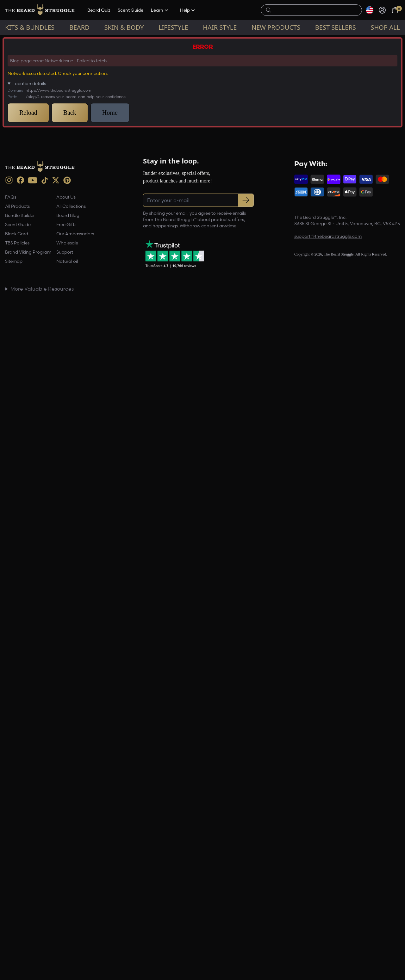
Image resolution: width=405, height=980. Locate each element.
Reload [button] (28, 113)
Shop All (385, 27)
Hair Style (220, 27)
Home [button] (110, 113)
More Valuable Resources (42, 289)
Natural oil (67, 261)
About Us (66, 197)
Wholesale (67, 243)
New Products (276, 27)
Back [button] (70, 113)
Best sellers (336, 27)
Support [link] (65, 252)
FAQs (11, 197)
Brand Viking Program (28, 252)
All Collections (71, 206)
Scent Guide (131, 10)
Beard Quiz (99, 10)
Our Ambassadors (75, 234)
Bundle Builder (20, 215)
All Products (17, 206)
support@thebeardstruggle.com (328, 236)
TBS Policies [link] (17, 243)
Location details (29, 83)
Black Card (17, 234)
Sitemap (14, 261)
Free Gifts (66, 225)
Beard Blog (68, 215)
